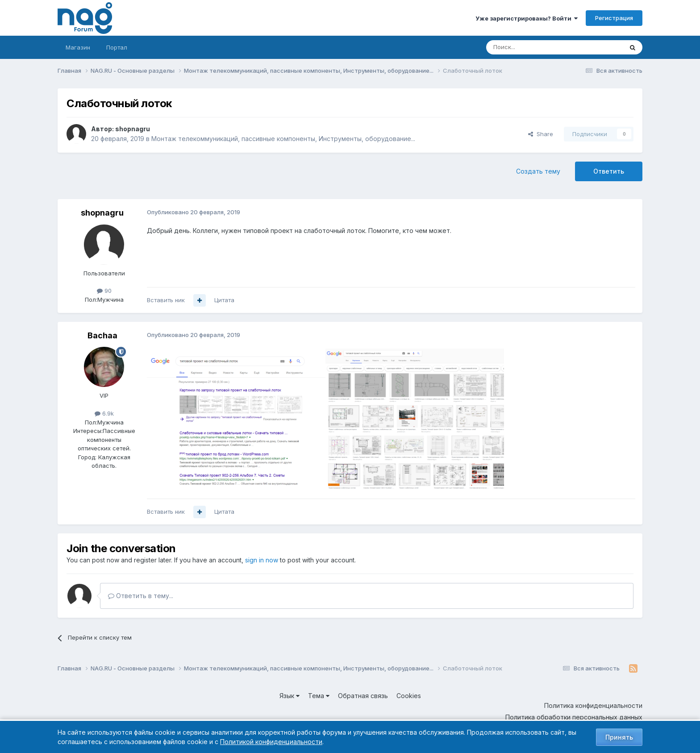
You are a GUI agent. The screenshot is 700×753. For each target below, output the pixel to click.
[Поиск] (530, 47)
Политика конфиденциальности (593, 705)
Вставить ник (166, 300)
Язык (290, 696)
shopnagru (133, 129)
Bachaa (102, 335)
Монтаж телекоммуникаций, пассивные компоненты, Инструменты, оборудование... (283, 139)
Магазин (78, 47)
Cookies (409, 696)
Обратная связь (363, 696)
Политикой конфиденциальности (271, 742)
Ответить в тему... (141, 596)
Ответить (609, 171)
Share (541, 134)
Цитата (224, 300)
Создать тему (538, 171)
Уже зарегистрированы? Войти (527, 18)
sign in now (262, 560)
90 (104, 291)
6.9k (104, 413)
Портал (117, 47)
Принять (619, 737)
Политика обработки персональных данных (574, 717)
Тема (319, 696)
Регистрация (614, 18)
